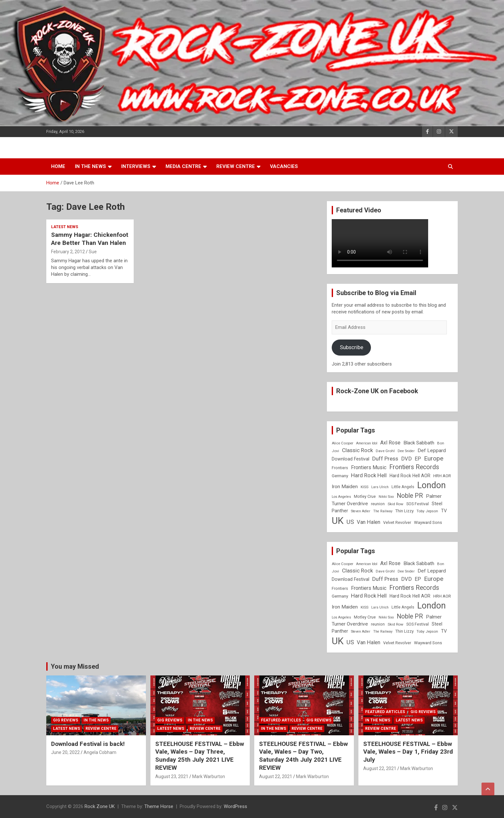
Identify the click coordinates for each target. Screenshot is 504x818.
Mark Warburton (209, 776)
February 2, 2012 (68, 252)
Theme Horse (159, 806)
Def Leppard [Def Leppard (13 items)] (432, 451)
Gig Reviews (66, 720)
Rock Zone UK (100, 806)
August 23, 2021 (172, 776)
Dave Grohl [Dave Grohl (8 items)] (385, 451)
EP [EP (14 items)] (418, 459)
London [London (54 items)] (432, 485)
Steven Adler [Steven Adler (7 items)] (361, 511)
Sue (93, 252)
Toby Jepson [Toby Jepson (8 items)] (427, 511)
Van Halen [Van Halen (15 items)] (369, 522)
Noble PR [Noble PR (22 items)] (410, 496)
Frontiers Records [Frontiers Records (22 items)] (414, 467)
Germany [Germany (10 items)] (340, 476)
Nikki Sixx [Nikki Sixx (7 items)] (386, 497)
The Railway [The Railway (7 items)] (383, 511)
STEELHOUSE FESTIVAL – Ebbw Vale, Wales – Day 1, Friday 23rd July (408, 752)
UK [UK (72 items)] (338, 521)
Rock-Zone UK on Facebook (377, 391)
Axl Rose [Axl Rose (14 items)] (390, 443)
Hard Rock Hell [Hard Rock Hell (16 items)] (369, 475)
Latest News (65, 227)
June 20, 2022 (65, 752)
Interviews (136, 166)
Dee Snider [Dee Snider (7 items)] (406, 451)
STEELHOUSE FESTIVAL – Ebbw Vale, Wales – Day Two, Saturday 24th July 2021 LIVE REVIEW (303, 756)
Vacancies (284, 166)
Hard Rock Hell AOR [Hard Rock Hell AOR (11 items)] (410, 476)
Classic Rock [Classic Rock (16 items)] (357, 450)
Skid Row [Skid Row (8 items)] (396, 504)
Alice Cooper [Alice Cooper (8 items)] (342, 443)
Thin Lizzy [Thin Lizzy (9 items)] (405, 511)
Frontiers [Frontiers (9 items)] (340, 468)
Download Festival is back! (88, 744)
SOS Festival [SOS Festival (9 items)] (418, 504)
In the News (90, 166)
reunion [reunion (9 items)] (378, 504)
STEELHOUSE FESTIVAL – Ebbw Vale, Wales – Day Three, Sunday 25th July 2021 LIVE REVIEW (200, 756)
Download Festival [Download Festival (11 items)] (351, 459)
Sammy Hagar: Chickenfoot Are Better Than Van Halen (90, 239)
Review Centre (236, 166)
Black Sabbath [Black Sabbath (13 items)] (419, 443)
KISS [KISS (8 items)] (364, 487)
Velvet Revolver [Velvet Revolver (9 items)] (397, 522)
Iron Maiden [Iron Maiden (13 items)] (345, 487)
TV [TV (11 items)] (444, 511)
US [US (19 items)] (350, 522)
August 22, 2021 (276, 776)
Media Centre (183, 166)
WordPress (235, 806)
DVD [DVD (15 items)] (406, 459)
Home (58, 166)
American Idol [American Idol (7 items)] (367, 443)
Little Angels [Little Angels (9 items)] (403, 487)
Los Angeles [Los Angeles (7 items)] (341, 497)
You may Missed (75, 666)
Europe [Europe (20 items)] (434, 459)
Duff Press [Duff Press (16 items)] (385, 459)
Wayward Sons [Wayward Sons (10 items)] (428, 522)
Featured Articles (281, 720)
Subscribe (351, 347)
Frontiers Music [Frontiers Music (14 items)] (369, 467)
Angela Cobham (100, 752)
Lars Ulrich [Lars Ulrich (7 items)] (380, 487)
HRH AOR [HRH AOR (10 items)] (442, 476)
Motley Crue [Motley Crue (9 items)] (365, 496)
